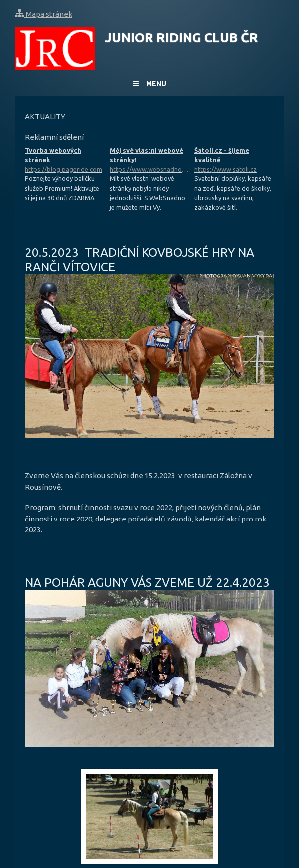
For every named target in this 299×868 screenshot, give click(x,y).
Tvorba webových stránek (65, 161)
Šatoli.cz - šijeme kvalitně (234, 161)
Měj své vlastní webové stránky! (149, 161)
